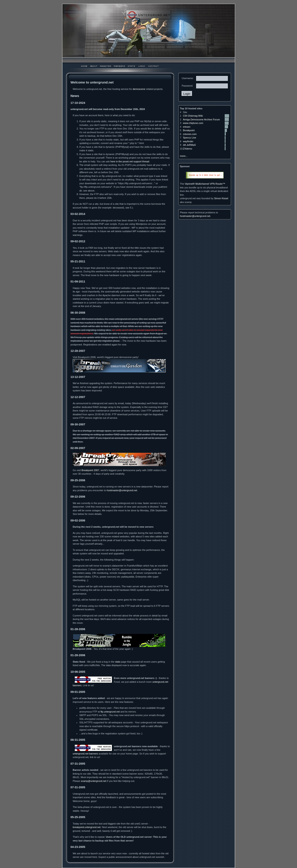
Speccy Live (189, 138)
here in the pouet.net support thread (130, 161)
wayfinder (188, 141)
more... (184, 156)
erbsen (187, 127)
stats (118, 662)
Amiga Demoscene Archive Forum (201, 119)
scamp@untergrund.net (93, 781)
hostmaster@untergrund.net (122, 490)
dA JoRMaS (189, 145)
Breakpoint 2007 (90, 470)
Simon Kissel (221, 198)
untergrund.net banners (85, 754)
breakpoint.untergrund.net (87, 827)
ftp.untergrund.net (110, 712)
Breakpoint (189, 130)
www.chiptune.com (193, 123)
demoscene (139, 89)
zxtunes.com (190, 134)
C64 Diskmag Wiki (193, 116)
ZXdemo (188, 149)
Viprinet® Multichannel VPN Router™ (205, 184)
